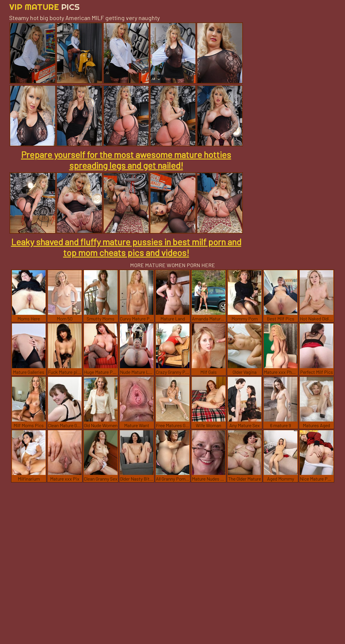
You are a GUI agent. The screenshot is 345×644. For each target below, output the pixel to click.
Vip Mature (45, 7)
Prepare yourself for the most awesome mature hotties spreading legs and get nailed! (126, 160)
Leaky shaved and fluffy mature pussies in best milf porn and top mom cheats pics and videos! (126, 247)
